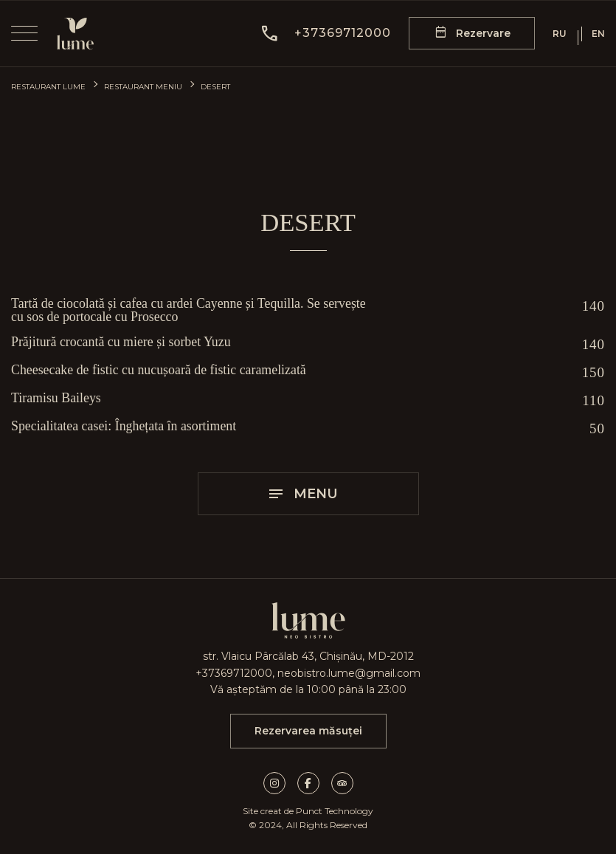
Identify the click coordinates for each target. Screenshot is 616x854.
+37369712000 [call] (234, 673)
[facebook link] (314, 783)
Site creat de (268, 811)
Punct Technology (335, 811)
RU (560, 34)
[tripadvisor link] (342, 783)
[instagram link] (280, 783)
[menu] (24, 33)
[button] (325, 34)
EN (598, 34)
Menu (302, 494)
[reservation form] (472, 33)
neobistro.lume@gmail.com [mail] (349, 673)
